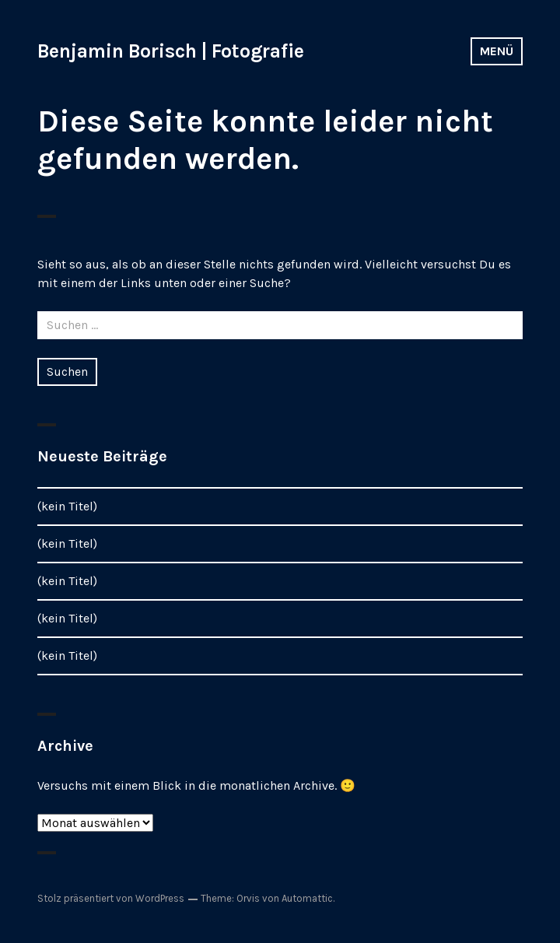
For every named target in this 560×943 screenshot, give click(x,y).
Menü (497, 51)
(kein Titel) (67, 506)
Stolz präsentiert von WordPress (111, 898)
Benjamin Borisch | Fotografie (171, 51)
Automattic (307, 898)
